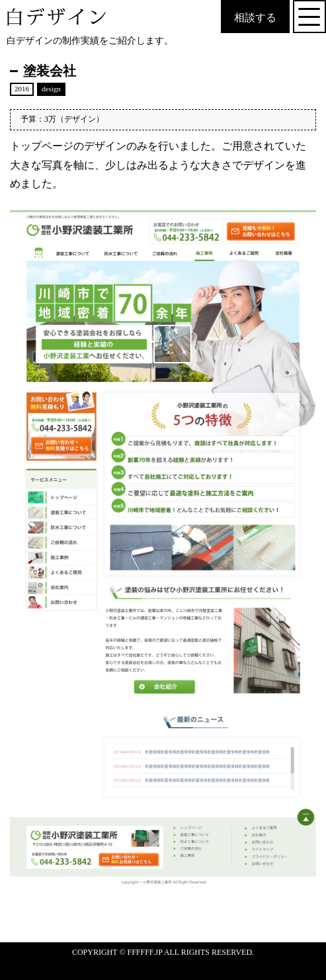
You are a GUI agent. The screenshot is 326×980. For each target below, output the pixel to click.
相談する (255, 18)
